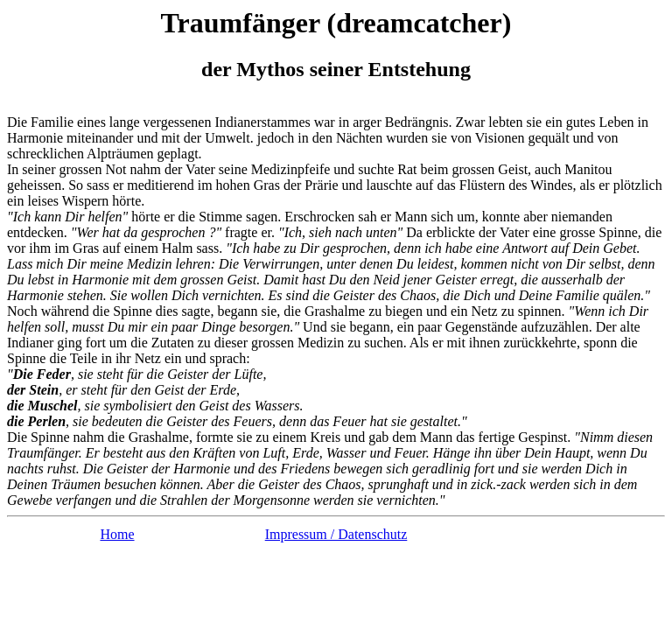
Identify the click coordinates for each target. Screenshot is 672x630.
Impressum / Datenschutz (336, 534)
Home (117, 534)
